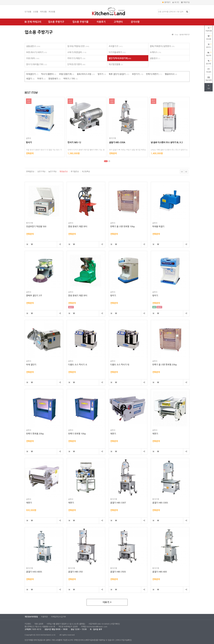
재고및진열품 (116, 64)
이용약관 (44, 617)
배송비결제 (209, 79)
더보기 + (107, 602)
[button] (106, 161)
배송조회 (209, 54)
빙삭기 (102, 74)
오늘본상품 (209, 29)
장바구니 (209, 45)
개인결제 (209, 70)
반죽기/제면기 (154, 74)
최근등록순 (86, 172)
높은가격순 (53, 172)
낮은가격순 (41, 172)
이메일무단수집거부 (58, 617)
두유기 (41, 79)
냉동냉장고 (33, 46)
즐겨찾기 (166, 2)
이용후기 (101, 22)
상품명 (158, 9)
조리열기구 (116, 46)
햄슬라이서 (171, 74)
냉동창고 (155, 58)
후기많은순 (75, 172)
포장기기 (138, 74)
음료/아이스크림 (86, 74)
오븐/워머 (33, 58)
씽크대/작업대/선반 (78, 46)
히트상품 (43, 12)
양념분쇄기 (54, 79)
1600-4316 (36, 629)
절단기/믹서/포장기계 (120, 58)
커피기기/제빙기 (76, 58)
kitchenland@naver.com (97, 627)
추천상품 (52, 12)
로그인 (176, 2)
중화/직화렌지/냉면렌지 (162, 46)
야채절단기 (32, 74)
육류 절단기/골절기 (119, 74)
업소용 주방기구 (56, 22)
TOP (209, 87)
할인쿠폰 (209, 62)
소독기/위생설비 (77, 52)
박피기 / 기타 (71, 79)
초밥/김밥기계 (67, 74)
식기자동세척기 (117, 52)
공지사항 (135, 22)
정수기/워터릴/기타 (37, 64)
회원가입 (185, 2)
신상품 (36, 12)
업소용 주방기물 (80, 22)
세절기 (30, 79)
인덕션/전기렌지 (76, 64)
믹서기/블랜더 (49, 74)
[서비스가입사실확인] (124, 640)
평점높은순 (64, 172)
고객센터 (118, 22)
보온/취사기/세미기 (37, 52)
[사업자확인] (115, 624)
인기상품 (28, 12)
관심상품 (209, 37)
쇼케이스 (155, 52)
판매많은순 (30, 172)
